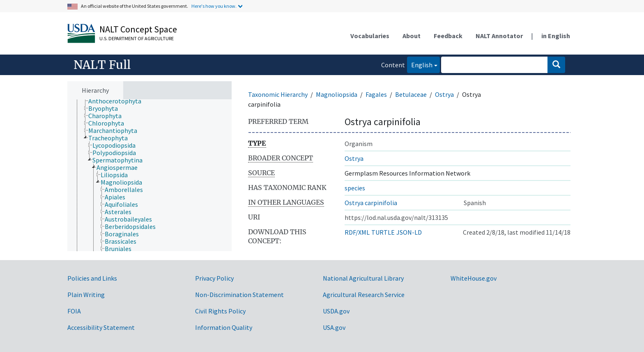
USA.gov (334, 327)
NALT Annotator (499, 36)
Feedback (448, 36)
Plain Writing (86, 295)
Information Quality (224, 327)
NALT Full (102, 65)
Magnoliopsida (337, 94)
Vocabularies (370, 36)
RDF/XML (357, 232)
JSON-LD (409, 232)
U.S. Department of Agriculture (137, 38)
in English (556, 36)
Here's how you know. (214, 6)
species (355, 188)
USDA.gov (336, 311)
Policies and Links (92, 278)
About (412, 36)
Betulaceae (411, 94)
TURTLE (383, 232)
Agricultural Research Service (364, 295)
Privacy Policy (214, 278)
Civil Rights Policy (220, 311)
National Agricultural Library (363, 278)
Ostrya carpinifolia (371, 203)
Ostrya (444, 94)
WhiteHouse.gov (474, 278)
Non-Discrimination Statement (239, 295)
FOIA (74, 311)
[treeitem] (118, 101)
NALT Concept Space (138, 29)
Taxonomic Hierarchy (278, 94)
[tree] (149, 175)
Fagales (376, 94)
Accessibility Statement (101, 327)
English (420, 64)
